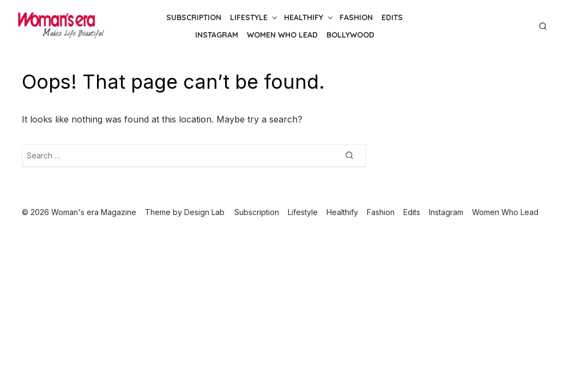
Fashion (356, 17)
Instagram (217, 35)
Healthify (304, 17)
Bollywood (350, 35)
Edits (392, 17)
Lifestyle (249, 17)
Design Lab (204, 212)
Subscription (194, 17)
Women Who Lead (282, 35)
